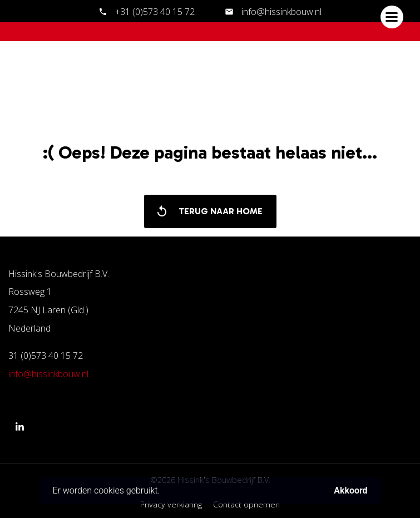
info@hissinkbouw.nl (280, 12)
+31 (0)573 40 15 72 (155, 12)
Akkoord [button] (350, 491)
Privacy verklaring (171, 504)
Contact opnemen (246, 504)
